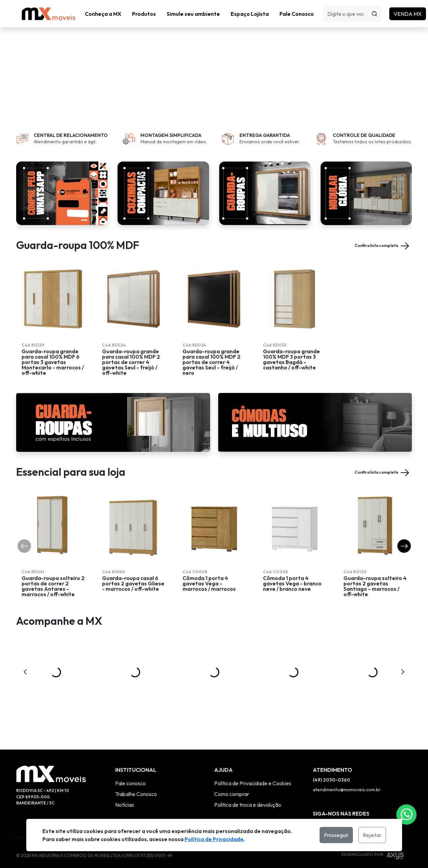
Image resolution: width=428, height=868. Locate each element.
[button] (144, 14)
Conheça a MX (103, 14)
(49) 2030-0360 (332, 767)
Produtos (144, 14)
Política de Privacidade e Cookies (253, 770)
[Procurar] (374, 14)
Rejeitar (372, 835)
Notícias (125, 792)
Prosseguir (336, 835)
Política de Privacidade (214, 839)
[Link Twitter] (357, 811)
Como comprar (232, 781)
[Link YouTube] (344, 811)
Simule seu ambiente (193, 14)
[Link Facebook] (330, 811)
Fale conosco (130, 770)
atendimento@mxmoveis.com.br (347, 776)
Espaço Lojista (250, 14)
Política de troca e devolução (248, 792)
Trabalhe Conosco (136, 781)
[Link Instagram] (317, 811)
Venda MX (408, 14)
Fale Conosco (297, 14)
